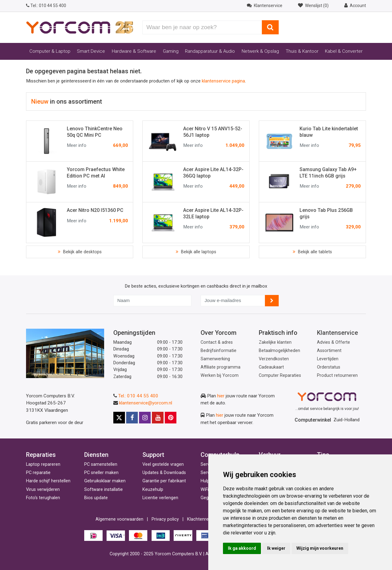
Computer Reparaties (280, 375)
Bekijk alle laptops (198, 252)
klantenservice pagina (223, 81)
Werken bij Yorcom (220, 375)
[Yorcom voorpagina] (80, 27)
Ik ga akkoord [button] (242, 548)
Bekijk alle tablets (314, 252)
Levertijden (328, 359)
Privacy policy (165, 519)
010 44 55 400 (46, 6)
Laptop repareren (43, 464)
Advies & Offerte (334, 342)
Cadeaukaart (271, 367)
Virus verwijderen (43, 490)
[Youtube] (158, 418)
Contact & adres (217, 342)
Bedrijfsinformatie (219, 351)
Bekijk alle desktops (82, 252)
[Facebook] (132, 418)
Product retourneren (337, 375)
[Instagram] (145, 418)
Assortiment (329, 351)
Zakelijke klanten (275, 342)
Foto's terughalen (43, 498)
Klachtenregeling (204, 519)
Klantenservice (337, 333)
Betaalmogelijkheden (279, 351)
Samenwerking (215, 359)
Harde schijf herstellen (48, 481)
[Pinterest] (171, 418)
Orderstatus (329, 367)
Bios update (96, 498)
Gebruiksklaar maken (105, 481)
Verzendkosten (274, 359)
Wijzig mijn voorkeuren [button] (320, 548)
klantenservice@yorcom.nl (146, 403)
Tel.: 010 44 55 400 (138, 396)
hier (221, 396)
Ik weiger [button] (276, 548)
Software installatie (104, 490)
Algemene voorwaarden (119, 519)
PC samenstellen (101, 464)
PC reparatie (38, 473)
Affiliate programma (221, 367)
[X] (119, 418)
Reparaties (41, 455)
